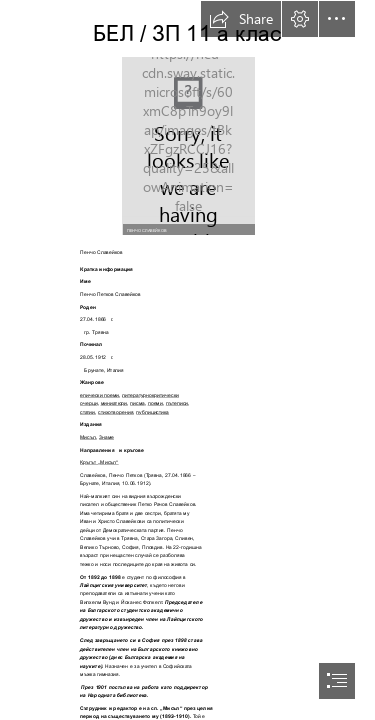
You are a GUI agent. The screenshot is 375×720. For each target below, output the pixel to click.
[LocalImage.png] (188, 145)
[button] (241, 19)
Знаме (106, 437)
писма (137, 403)
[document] (187, 360)
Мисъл (88, 437)
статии (87, 412)
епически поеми (99, 395)
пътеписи (177, 403)
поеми (155, 403)
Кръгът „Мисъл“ (99, 462)
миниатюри (113, 403)
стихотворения (115, 412)
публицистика (152, 412)
